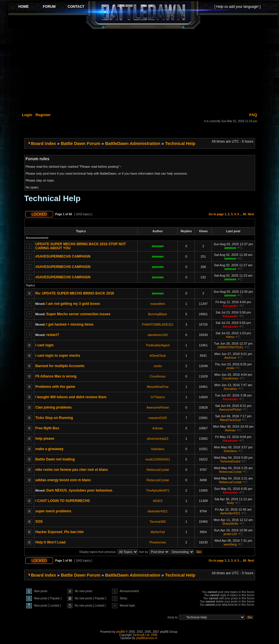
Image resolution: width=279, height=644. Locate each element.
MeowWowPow (158, 387)
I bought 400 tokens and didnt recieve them (71, 397)
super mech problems (54, 511)
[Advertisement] (143, 70)
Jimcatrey (230, 389)
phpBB (121, 632)
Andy (230, 503)
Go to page (216, 214)
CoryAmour (158, 376)
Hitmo (230, 337)
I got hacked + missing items (70, 324)
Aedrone (230, 358)
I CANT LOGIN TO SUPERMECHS (63, 501)
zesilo (158, 366)
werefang (230, 544)
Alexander (230, 306)
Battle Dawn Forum (81, 143)
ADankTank (158, 356)
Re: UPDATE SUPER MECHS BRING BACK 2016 (75, 293)
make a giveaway (49, 449)
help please (45, 439)
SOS (39, 522)
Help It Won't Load (51, 542)
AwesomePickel (158, 407)
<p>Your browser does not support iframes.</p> (143, 15)
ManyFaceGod (230, 420)
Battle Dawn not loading (55, 459)
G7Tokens (158, 397)
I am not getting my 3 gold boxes (73, 304)
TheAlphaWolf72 (158, 490)
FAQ (253, 115)
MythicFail (158, 532)
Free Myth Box (47, 428)
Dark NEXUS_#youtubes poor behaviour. (79, 490)
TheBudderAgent (158, 345)
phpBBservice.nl (147, 638)
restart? (53, 335)
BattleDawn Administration (133, 143)
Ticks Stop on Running (54, 418)
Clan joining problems (54, 407)
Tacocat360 (158, 522)
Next (251, 214)
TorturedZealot (230, 461)
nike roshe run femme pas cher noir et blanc (72, 470)
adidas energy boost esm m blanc (63, 480)
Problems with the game (55, 387)
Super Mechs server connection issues (78, 314)
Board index (44, 143)
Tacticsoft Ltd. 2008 (145, 635)
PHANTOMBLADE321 (158, 324)
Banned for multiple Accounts (60, 366)
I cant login (45, 345)
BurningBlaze (158, 314)
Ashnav (158, 428)
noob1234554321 (158, 459)
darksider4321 (158, 511)
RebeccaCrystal (158, 470)
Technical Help (180, 143)
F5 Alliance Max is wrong (56, 376)
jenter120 (230, 534)
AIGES (158, 501)
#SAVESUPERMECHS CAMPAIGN (63, 256)
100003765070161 (230, 347)
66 (245, 214)
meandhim (158, 304)
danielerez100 (158, 335)
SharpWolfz (230, 524)
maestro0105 (158, 418)
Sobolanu (158, 449)
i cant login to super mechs (58, 356)
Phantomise (158, 542)
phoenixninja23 (158, 439)
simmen (158, 246)
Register (43, 115)
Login (27, 115)
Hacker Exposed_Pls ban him (60, 532)
